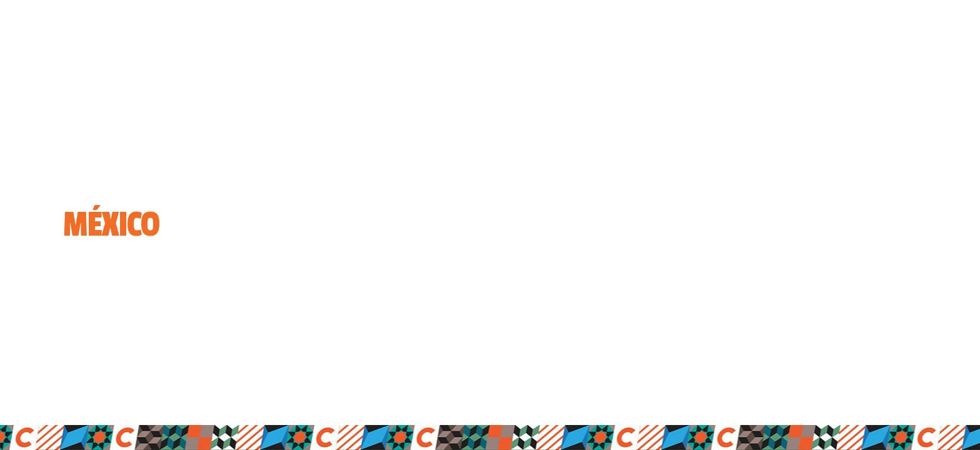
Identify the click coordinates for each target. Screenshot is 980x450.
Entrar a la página (108, 283)
